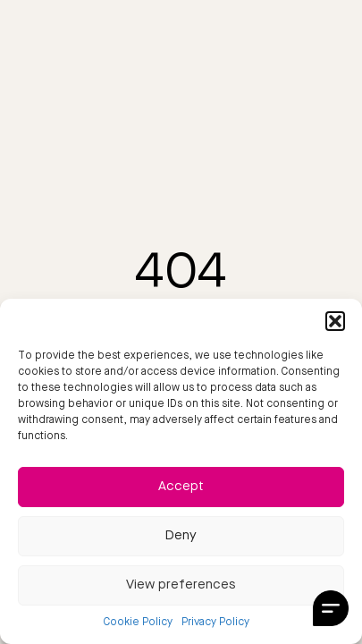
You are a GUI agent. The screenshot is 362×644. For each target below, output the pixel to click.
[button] (335, 321)
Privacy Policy (215, 623)
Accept (181, 487)
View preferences (181, 585)
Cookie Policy (138, 623)
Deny (181, 536)
